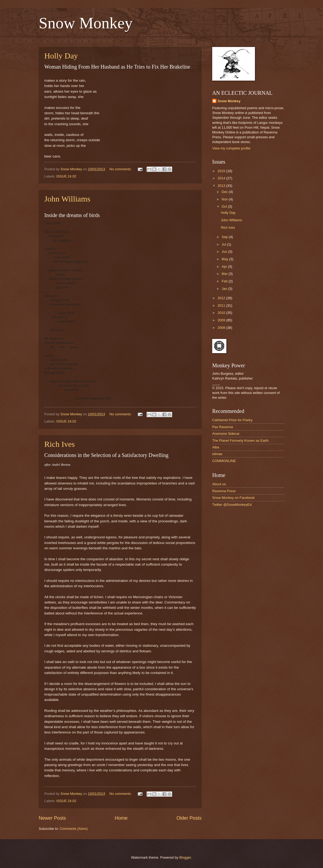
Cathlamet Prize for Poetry (232, 420)
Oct (225, 206)
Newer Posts (52, 818)
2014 (222, 178)
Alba (216, 447)
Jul (224, 244)
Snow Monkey (86, 23)
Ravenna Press (224, 491)
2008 (222, 328)
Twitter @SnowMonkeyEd (232, 505)
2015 (222, 171)
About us (219, 484)
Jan (225, 289)
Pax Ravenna (222, 427)
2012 (222, 298)
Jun (225, 252)
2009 (222, 320)
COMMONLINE (224, 461)
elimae (217, 454)
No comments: (121, 169)
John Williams (67, 199)
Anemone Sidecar (226, 434)
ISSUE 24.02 (66, 176)
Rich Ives (60, 444)
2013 (222, 186)
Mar (225, 274)
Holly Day (61, 56)
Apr (225, 267)
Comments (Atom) (74, 829)
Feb (225, 281)
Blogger (185, 857)
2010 (222, 313)
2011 (222, 305)
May (225, 259)
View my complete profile (231, 148)
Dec (225, 192)
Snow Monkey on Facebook (233, 498)
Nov (225, 199)
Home (121, 818)
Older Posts (189, 818)
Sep (225, 237)
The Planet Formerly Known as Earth (240, 441)
